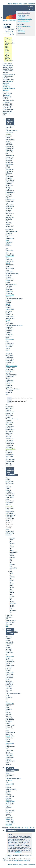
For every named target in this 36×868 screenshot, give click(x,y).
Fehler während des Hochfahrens (23, 16)
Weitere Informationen (24, 21)
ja (13, 33)
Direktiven (16, 4)
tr (13, 35)
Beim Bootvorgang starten (25, 19)
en (5, 33)
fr (11, 33)
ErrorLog (9, 506)
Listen (8, 134)
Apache (5, 20)
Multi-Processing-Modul (9, 242)
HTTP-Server (12, 20)
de (12, 31)
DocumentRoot (11, 449)
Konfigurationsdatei (12, 366)
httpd (7, 95)
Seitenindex (31, 4)
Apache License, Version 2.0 (22, 860)
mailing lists (18, 852)
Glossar (25, 4)
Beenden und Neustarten (25, 26)
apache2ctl (21, 31)
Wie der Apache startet (24, 13)
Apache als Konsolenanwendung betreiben (9, 88)
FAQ (21, 4)
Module (10, 4)
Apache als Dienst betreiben (8, 83)
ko (10, 35)
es (8, 33)
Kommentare (21, 33)
